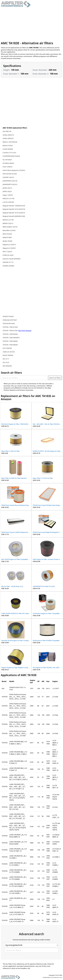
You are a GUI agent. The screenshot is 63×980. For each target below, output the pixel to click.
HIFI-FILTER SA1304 (10, 174)
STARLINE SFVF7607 (10, 320)
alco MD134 (7, 131)
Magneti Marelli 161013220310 (14, 213)
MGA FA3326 (7, 234)
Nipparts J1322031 (9, 248)
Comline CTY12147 (9, 153)
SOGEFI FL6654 (8, 316)
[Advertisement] (32, 24)
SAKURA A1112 (8, 262)
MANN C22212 (8, 223)
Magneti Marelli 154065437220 (14, 206)
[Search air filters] (25, 378)
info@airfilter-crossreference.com (52, 977)
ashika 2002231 (8, 138)
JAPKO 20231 (7, 191)
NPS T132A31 (7, 252)
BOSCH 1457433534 (10, 142)
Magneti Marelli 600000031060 (14, 216)
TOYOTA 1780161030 (10, 331)
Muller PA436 (7, 241)
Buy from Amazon (25, 331)
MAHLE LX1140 (8, 220)
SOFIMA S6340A (8, 266)
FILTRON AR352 (8, 163)
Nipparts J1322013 (9, 245)
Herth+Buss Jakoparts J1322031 (14, 170)
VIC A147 (6, 362)
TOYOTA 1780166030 (10, 334)
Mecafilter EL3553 (9, 230)
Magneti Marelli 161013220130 (14, 209)
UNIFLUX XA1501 (9, 352)
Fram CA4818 (7, 167)
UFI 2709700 (7, 348)
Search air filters (55, 378)
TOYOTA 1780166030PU (11, 338)
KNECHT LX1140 (8, 198)
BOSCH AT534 (8, 146)
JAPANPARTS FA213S (10, 181)
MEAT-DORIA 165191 (10, 227)
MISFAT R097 (7, 237)
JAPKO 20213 (7, 188)
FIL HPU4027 (7, 160)
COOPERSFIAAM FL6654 (11, 156)
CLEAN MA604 (8, 149)
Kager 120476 (8, 195)
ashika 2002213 (8, 135)
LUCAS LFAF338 (8, 202)
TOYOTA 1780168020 (10, 341)
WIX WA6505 (7, 366)
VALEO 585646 (8, 355)
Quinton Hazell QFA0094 (12, 259)
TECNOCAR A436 (9, 323)
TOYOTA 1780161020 (10, 327)
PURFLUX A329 (8, 255)
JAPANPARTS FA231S (10, 184)
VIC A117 (6, 359)
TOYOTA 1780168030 (10, 345)
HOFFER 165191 (8, 177)
